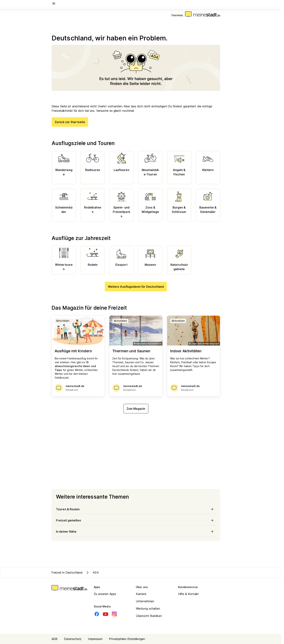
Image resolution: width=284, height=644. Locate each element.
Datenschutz (73, 639)
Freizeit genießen (136, 520)
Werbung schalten (148, 609)
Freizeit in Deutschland (67, 572)
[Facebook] (97, 614)
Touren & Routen (136, 509)
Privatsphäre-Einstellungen (127, 639)
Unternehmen (145, 601)
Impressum (95, 639)
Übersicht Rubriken (149, 616)
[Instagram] (114, 614)
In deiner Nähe (136, 532)
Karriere (141, 594)
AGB (54, 639)
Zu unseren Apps (105, 594)
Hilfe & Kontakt (189, 594)
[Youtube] (106, 614)
